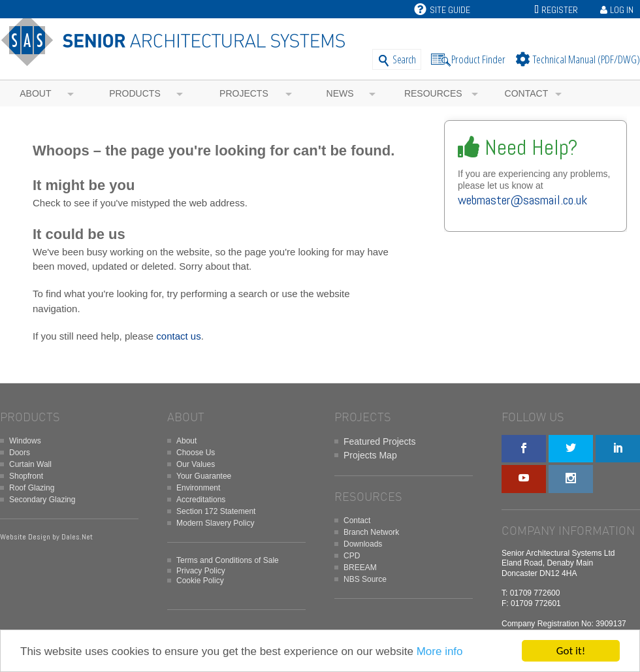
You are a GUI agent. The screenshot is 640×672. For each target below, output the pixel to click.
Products (135, 93)
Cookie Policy (200, 581)
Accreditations (201, 500)
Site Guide (442, 10)
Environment (198, 488)
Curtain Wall (30, 464)
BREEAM (360, 568)
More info (440, 651)
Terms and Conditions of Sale (228, 560)
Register (560, 10)
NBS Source (365, 579)
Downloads (363, 544)
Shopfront (26, 476)
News (340, 93)
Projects (244, 93)
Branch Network (371, 532)
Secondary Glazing (42, 500)
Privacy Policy (201, 571)
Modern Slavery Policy (215, 523)
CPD (352, 556)
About (35, 93)
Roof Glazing (32, 488)
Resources (433, 93)
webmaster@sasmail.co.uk (522, 200)
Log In (622, 10)
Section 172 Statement (216, 511)
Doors (20, 453)
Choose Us (196, 453)
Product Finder (478, 59)
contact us (178, 336)
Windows (25, 441)
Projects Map (370, 455)
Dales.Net (77, 537)
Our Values (196, 464)
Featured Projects (380, 441)
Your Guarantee (204, 476)
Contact (527, 93)
